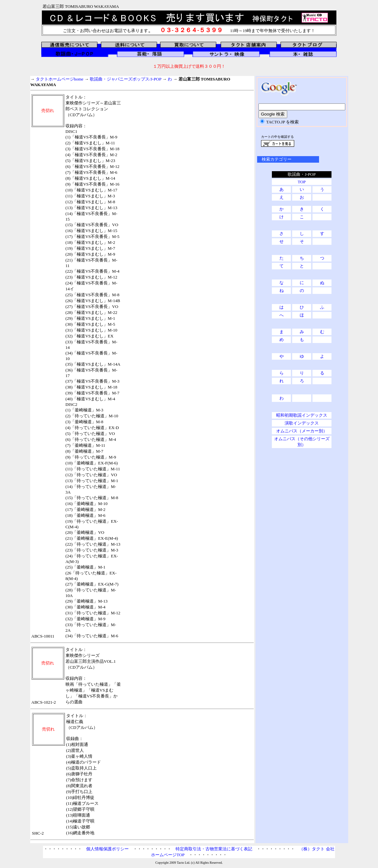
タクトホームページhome (60, 79)
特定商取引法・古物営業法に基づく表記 (214, 849)
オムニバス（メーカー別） (302, 431)
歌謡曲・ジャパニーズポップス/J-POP (125, 79)
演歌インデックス (302, 423)
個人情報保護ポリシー (107, 849)
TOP (302, 182)
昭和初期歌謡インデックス (302, 415)
